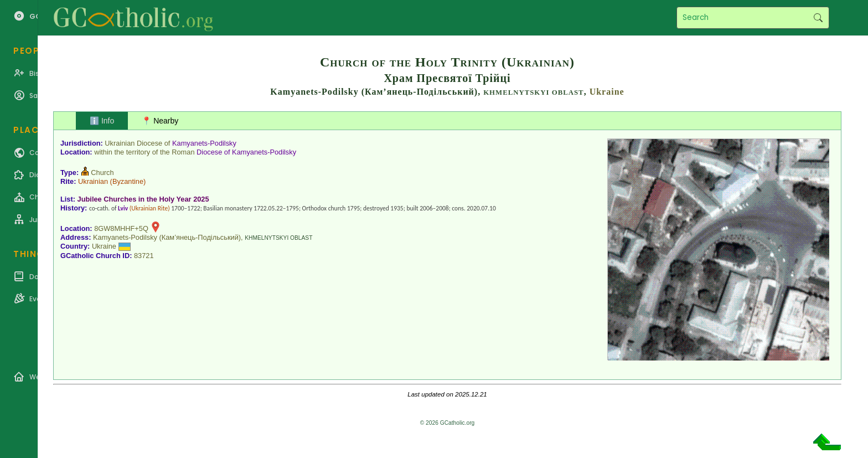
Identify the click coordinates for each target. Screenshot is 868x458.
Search (818, 18)
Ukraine (607, 92)
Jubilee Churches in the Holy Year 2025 (143, 199)
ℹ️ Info (102, 121)
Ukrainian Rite (149, 208)
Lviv (123, 208)
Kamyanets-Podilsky (204, 143)
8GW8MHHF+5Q (121, 228)
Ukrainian (93, 181)
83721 (144, 256)
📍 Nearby (160, 121)
